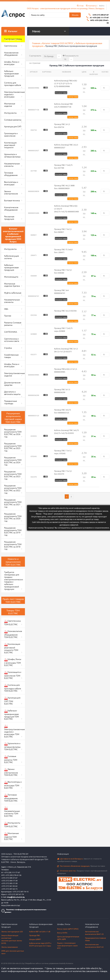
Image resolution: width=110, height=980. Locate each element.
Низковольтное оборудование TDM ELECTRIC (13, 634)
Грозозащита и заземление (11, 134)
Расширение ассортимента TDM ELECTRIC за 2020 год (13, 517)
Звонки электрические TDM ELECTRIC (11, 772)
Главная (36, 43)
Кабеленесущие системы (12, 257)
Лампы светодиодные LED (12, 931)
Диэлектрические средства (12, 384)
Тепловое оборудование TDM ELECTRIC (11, 798)
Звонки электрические (11, 192)
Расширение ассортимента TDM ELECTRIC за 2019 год (13, 531)
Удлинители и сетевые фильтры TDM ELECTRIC (12, 746)
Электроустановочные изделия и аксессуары (14, 94)
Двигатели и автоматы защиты (12, 393)
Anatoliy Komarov (66, 963)
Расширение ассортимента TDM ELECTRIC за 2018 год (13, 545)
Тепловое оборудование (11, 174)
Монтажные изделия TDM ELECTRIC (11, 836)
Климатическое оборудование (11, 208)
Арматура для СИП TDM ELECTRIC (12, 701)
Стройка (8, 348)
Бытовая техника (12, 200)
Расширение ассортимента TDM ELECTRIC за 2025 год (13, 447)
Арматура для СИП (13, 126)
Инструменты (10, 113)
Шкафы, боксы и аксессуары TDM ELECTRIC (13, 662)
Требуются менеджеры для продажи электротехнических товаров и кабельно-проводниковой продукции (14, 581)
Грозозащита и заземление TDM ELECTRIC (13, 675)
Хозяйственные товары (11, 356)
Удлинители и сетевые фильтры (12, 155)
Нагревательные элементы (12, 165)
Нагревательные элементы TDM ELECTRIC (12, 812)
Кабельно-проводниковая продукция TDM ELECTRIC (11, 715)
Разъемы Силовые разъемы (13, 324)
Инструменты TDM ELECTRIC (12, 824)
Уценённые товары (13, 39)
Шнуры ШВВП (35, 939)
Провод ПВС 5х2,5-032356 (65, 311)
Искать (75, 15)
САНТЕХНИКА (11, 332)
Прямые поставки (81, 866)
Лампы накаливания (10, 947)
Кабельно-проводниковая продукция (11, 73)
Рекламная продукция (9, 218)
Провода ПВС (35, 935)
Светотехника (11, 46)
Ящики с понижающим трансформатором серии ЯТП (67, 946)
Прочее (8, 316)
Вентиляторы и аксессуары (11, 183)
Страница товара (73, 97)
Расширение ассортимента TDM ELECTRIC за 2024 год (13, 461)
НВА (6, 309)
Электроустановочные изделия (14, 374)
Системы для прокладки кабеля (13, 84)
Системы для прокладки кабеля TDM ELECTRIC (13, 688)
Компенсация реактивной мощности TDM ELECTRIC (12, 648)
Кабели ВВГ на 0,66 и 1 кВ (40, 931)
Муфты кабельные (13, 293)
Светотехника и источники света (12, 340)
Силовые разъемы (13, 120)
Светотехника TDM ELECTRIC (12, 623)
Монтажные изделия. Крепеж (12, 285)
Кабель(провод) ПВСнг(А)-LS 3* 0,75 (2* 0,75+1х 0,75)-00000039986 (66, 83)
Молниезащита (11, 277)
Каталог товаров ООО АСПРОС (58, 43)
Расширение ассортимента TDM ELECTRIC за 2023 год (13, 475)
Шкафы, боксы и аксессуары (12, 63)
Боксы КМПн (62, 933)
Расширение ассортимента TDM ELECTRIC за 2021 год (13, 503)
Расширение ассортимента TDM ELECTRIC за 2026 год (13, 433)
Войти (102, 6)
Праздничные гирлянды (11, 402)
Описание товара (61, 93)
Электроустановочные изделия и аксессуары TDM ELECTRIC (14, 731)
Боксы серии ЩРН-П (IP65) (68, 929)
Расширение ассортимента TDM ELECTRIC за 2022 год (13, 489)
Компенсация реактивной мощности (10, 145)
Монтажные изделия (10, 105)
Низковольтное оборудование (11, 54)
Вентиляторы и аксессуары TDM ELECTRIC (13, 785)
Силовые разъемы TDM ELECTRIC (11, 759)
